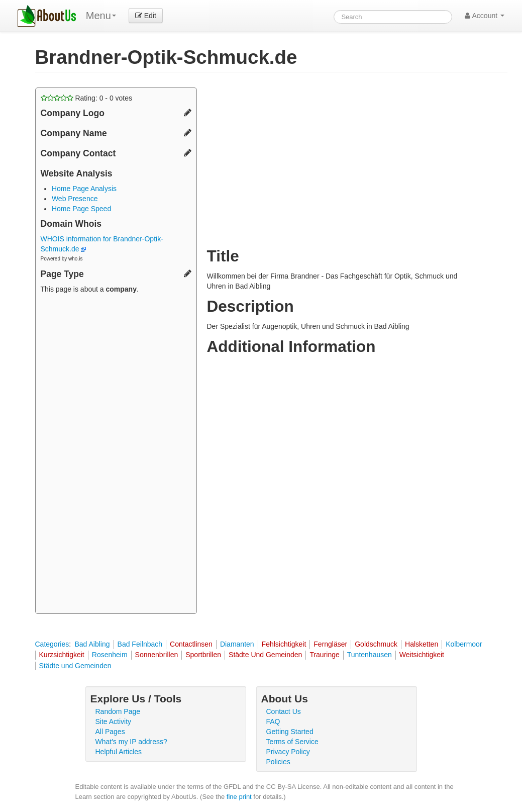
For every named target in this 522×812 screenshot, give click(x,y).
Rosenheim (110, 655)
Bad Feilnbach (140, 644)
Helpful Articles (119, 752)
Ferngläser (330, 644)
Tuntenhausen (370, 655)
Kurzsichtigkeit (62, 655)
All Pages (110, 732)
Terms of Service (292, 742)
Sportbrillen (203, 655)
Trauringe (324, 655)
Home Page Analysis (84, 189)
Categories (52, 644)
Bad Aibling (92, 644)
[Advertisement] (116, 455)
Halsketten (422, 644)
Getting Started (290, 732)
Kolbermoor (464, 644)
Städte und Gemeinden (75, 666)
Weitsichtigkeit (422, 655)
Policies (278, 762)
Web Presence (75, 199)
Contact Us (284, 711)
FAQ (273, 721)
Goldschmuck (376, 644)
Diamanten (237, 644)
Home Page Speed (81, 209)
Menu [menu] (101, 16)
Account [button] (485, 16)
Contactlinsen (191, 644)
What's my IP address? (131, 742)
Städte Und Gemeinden (265, 655)
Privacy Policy (288, 752)
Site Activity (114, 721)
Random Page (118, 711)
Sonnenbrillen (157, 655)
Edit (146, 16)
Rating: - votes (87, 98)
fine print (239, 797)
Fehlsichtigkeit (284, 644)
